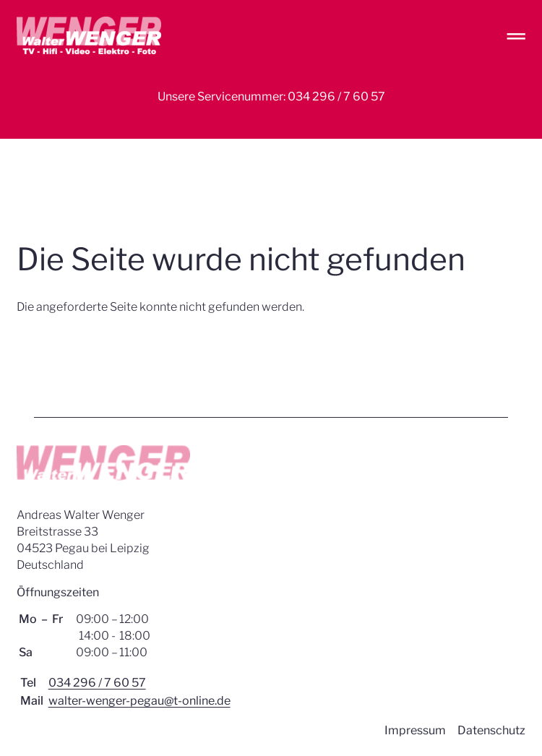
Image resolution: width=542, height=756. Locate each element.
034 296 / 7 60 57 (97, 683)
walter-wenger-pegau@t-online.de (139, 701)
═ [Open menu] (516, 36)
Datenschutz (491, 730)
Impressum (415, 730)
